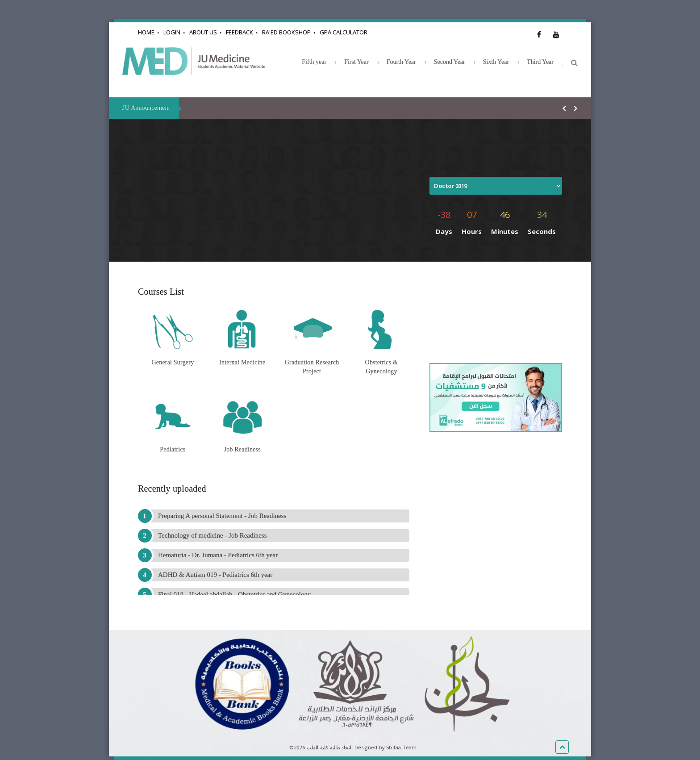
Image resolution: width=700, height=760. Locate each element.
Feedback (240, 32)
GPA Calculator (344, 32)
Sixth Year (496, 62)
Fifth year (314, 62)
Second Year (450, 62)
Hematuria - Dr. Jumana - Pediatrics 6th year (218, 555)
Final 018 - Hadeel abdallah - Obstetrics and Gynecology (234, 594)
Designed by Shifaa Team (386, 747)
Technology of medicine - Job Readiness (212, 535)
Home (146, 32)
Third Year (540, 62)
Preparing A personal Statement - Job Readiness (222, 516)
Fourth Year (401, 62)
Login (172, 32)
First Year (356, 62)
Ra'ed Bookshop (286, 32)
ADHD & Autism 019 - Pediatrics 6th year (215, 575)
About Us (203, 32)
